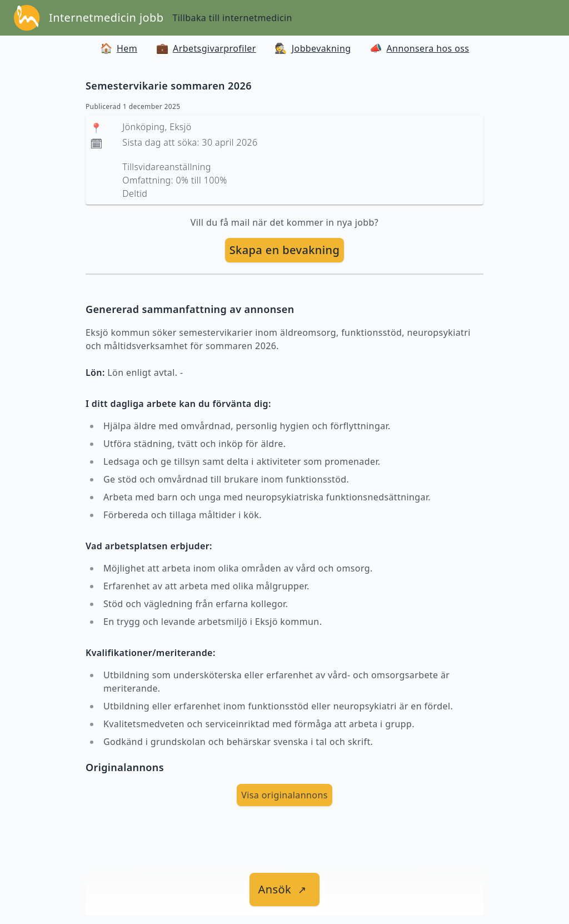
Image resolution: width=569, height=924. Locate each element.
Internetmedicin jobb (106, 18)
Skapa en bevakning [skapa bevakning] (285, 250)
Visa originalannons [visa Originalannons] (284, 795)
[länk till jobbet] (285, 890)
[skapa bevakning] (285, 250)
